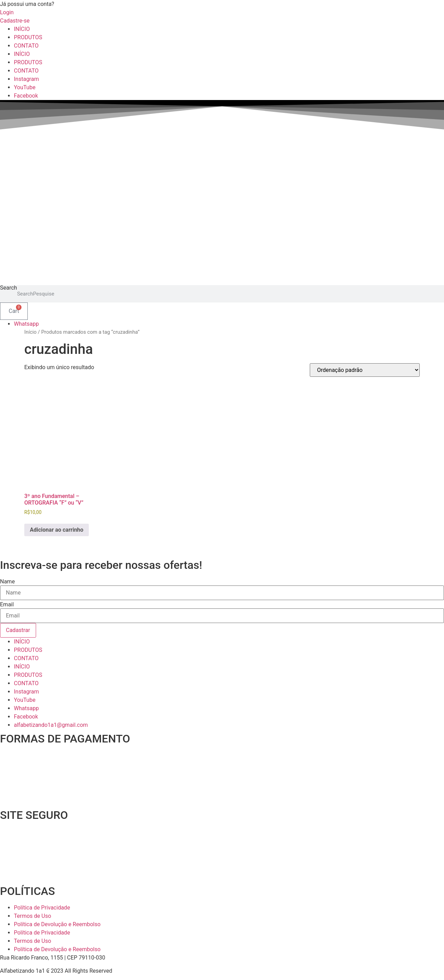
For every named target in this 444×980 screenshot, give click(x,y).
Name (7, 582)
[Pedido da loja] (365, 370)
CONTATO (26, 46)
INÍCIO (22, 29)
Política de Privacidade (42, 908)
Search (8, 288)
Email (7, 605)
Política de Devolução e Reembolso (57, 924)
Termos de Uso (32, 916)
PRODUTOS (28, 37)
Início (30, 332)
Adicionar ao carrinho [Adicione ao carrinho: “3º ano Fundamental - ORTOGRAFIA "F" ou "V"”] (57, 530)
